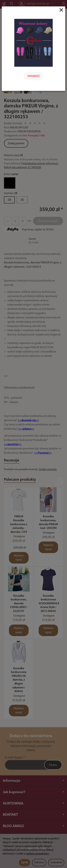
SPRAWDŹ (33, 76)
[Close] (61, 10)
